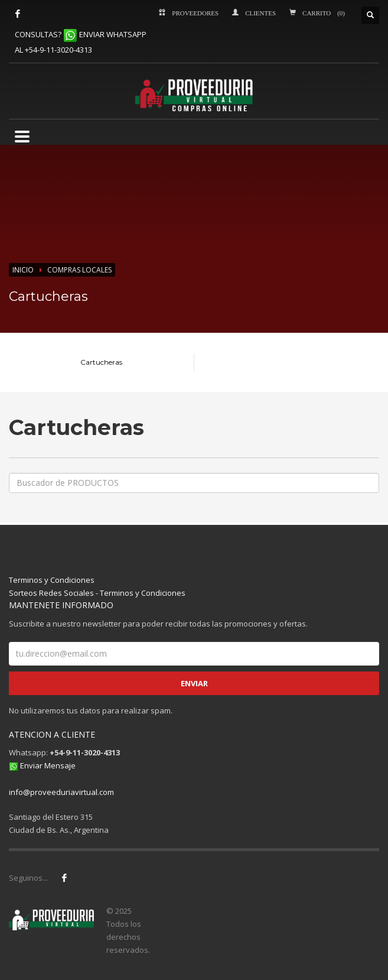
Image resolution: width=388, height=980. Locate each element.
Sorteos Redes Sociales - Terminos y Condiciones (97, 593)
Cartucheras (101, 362)
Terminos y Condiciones (52, 580)
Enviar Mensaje (48, 765)
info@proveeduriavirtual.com (61, 792)
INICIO (23, 270)
